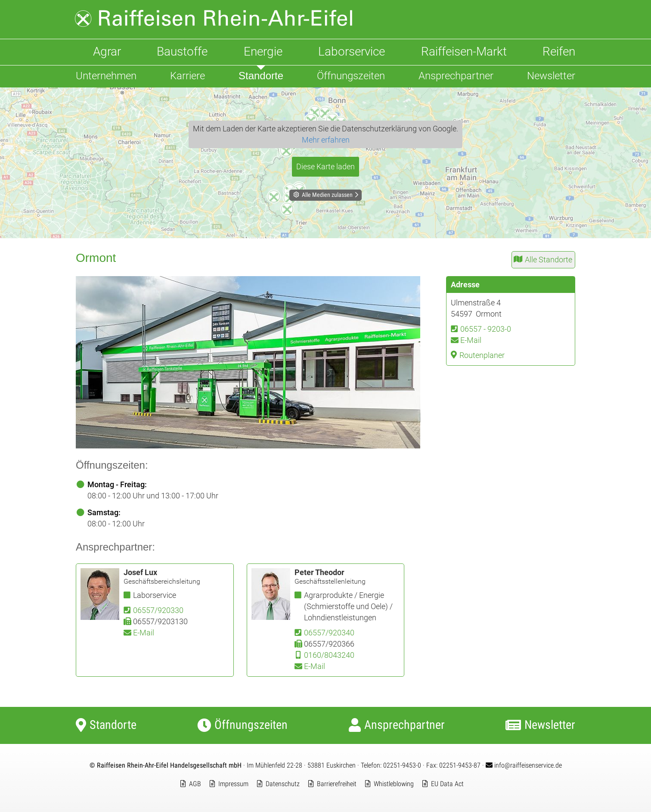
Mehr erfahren (326, 140)
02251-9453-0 (402, 765)
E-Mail (471, 340)
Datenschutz (283, 784)
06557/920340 (329, 633)
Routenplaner (482, 355)
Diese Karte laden (325, 166)
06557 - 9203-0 (486, 329)
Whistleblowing (394, 784)
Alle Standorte (549, 260)
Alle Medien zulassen (327, 195)
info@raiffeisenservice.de (524, 765)
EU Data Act (447, 784)
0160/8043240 (329, 655)
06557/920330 (158, 610)
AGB (195, 784)
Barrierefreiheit (337, 784)
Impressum (233, 784)
